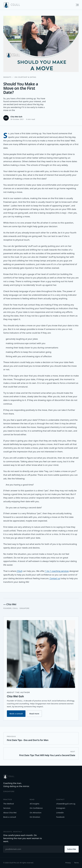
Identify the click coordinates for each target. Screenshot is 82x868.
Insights (7, 77)
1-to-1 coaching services (57, 571)
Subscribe (72, 849)
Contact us (55, 578)
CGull (19, 571)
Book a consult (16, 714)
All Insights (35, 804)
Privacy (68, 863)
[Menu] (76, 5)
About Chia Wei (10, 813)
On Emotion (35, 817)
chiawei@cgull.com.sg (66, 804)
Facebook (60, 817)
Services (7, 808)
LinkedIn (60, 813)
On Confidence (36, 808)
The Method (9, 804)
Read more (34, 714)
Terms (76, 863)
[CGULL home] (12, 5)
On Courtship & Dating (25, 77)
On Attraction (36, 813)
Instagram (61, 808)
